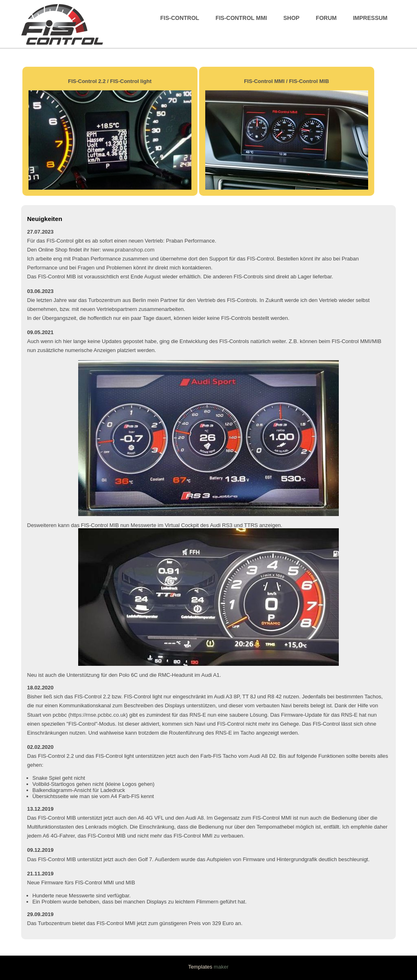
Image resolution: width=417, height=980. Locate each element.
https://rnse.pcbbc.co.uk (98, 715)
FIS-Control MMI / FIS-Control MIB (286, 81)
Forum (326, 18)
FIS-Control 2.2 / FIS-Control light (110, 81)
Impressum (370, 18)
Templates (200, 967)
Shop (292, 18)
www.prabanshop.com (129, 250)
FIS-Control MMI (241, 18)
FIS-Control (180, 18)
